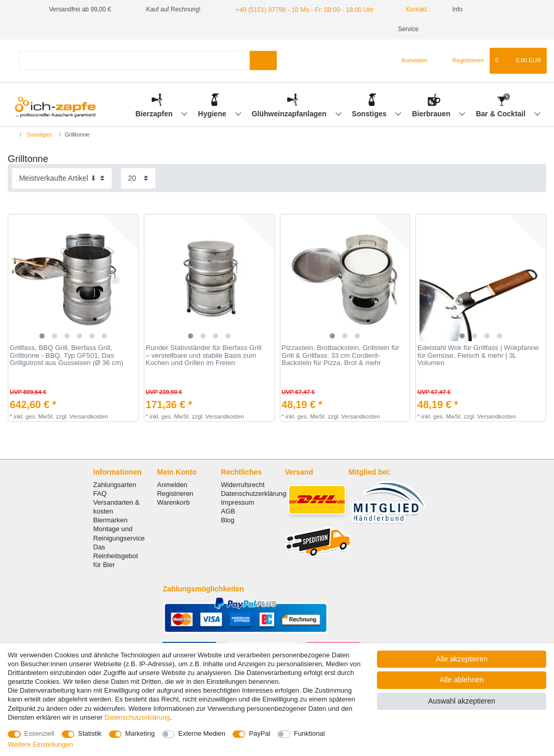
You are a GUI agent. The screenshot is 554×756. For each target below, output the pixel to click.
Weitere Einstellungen (40, 744)
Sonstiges (370, 94)
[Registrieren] (462, 41)
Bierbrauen (433, 94)
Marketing (140, 733)
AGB (228, 491)
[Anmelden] (410, 41)
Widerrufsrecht (243, 465)
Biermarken (111, 500)
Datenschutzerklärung (254, 474)
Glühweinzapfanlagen (290, 94)
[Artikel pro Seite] (138, 159)
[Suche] (263, 41)
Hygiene (213, 94)
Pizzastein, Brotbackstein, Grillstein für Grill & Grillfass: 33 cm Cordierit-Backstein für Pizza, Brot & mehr (340, 336)
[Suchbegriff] (134, 41)
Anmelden (172, 465)
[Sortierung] (62, 159)
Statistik (90, 733)
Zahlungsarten (115, 465)
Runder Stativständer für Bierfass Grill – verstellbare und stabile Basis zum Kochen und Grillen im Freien (204, 336)
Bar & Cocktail (502, 94)
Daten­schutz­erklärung (137, 717)
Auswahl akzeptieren (462, 701)
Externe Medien (202, 733)
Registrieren (175, 474)
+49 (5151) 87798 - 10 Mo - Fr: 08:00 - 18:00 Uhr (302, 9)
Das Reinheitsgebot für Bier (116, 536)
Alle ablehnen (462, 680)
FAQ (100, 474)
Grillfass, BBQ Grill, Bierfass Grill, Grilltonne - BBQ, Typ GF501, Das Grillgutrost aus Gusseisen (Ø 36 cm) (67, 336)
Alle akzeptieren (462, 659)
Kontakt (409, 9)
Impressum (238, 483)
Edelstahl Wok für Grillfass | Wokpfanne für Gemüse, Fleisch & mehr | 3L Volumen (478, 336)
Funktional (309, 733)
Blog (228, 500)
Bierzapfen (155, 94)
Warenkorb (174, 483)
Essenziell (39, 733)
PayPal (259, 733)
